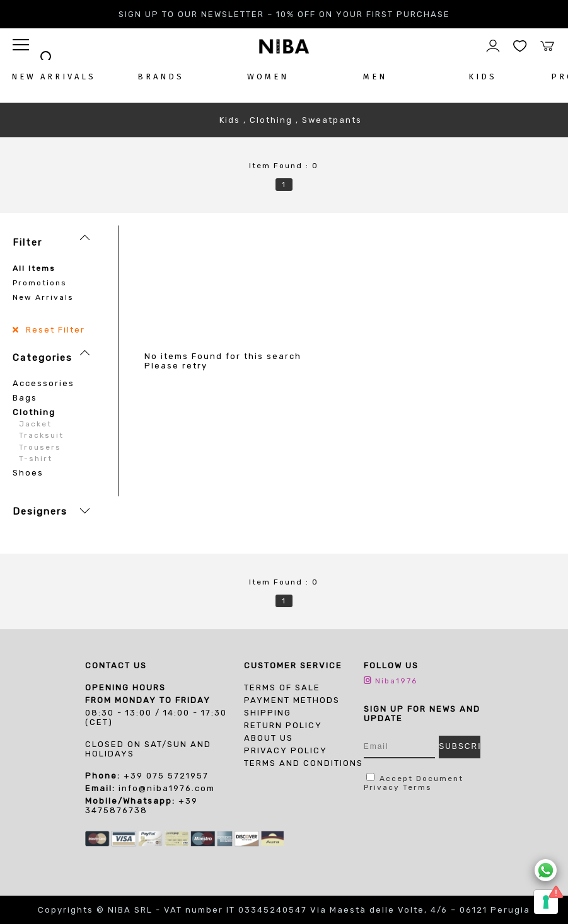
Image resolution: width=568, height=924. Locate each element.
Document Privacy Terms (414, 783)
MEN (375, 77)
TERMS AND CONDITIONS (304, 763)
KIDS (483, 77)
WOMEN (268, 77)
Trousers (40, 447)
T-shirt (36, 459)
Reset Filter (54, 330)
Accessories (43, 383)
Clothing (34, 412)
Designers (40, 511)
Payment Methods (292, 700)
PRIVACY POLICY (286, 750)
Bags (25, 398)
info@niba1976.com (167, 788)
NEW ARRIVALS (54, 77)
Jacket (35, 424)
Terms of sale (282, 687)
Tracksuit (41, 435)
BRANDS (161, 77)
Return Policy (283, 725)
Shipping (268, 713)
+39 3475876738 (142, 806)
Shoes (28, 473)
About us (269, 738)
